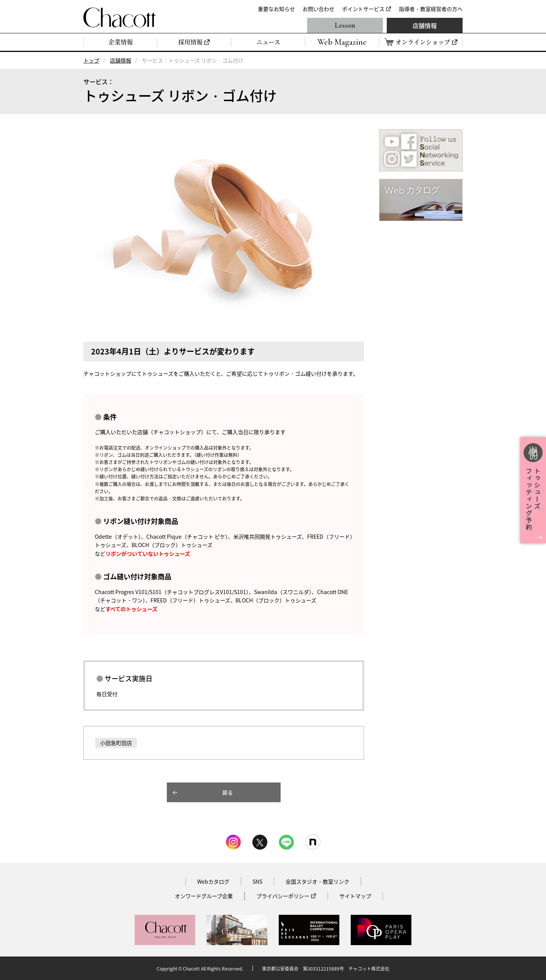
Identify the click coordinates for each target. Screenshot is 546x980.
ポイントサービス (363, 9)
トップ (91, 60)
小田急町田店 (116, 743)
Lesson (345, 25)
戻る (227, 792)
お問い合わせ (318, 9)
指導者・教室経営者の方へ (431, 9)
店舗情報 (425, 25)
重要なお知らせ (276, 9)
